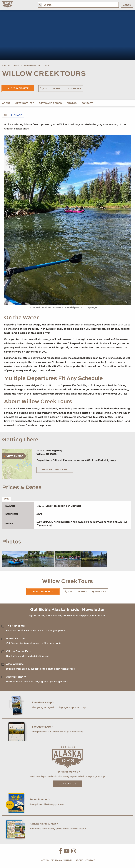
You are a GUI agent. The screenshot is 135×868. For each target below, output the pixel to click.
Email (58, 89)
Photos (72, 103)
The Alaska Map (43, 703)
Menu (127, 5)
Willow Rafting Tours (36, 65)
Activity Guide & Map (44, 824)
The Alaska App (43, 727)
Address (74, 89)
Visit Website (18, 88)
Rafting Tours (10, 65)
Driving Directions (55, 470)
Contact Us (67, 784)
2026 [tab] (7, 499)
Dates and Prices (50, 103)
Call (45, 89)
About (6, 103)
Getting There (25, 103)
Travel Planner (40, 800)
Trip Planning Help (68, 772)
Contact (87, 103)
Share (16, 115)
